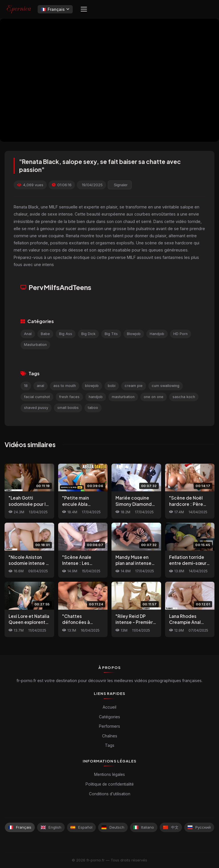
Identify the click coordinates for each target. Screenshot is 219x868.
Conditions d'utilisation (110, 794)
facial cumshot (37, 397)
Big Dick (88, 334)
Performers (109, 726)
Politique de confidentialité (110, 784)
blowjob (92, 386)
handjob (96, 397)
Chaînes (110, 736)
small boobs (68, 408)
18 (26, 386)
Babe (45, 334)
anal (40, 386)
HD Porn (181, 334)
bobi (112, 386)
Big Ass (66, 334)
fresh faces (69, 397)
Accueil (109, 707)
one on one (154, 397)
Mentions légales (109, 774)
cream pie (134, 386)
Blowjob (134, 334)
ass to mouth (65, 386)
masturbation (123, 397)
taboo (93, 408)
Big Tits (111, 334)
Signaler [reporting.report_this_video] (121, 185)
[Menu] (84, 9)
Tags (110, 745)
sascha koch (184, 397)
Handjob (157, 334)
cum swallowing (166, 386)
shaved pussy (36, 408)
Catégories (109, 717)
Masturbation (35, 345)
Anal (28, 334)
